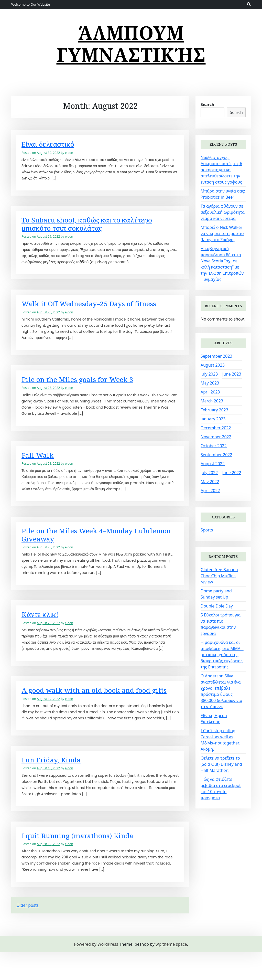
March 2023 (212, 401)
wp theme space (171, 972)
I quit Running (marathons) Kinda (85, 862)
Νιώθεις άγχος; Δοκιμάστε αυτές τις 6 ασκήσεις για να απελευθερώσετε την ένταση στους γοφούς (221, 170)
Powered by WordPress (96, 972)
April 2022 (210, 491)
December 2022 (216, 428)
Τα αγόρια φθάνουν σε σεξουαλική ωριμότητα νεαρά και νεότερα (223, 212)
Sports (207, 530)
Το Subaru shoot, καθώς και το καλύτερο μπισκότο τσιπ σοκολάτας (98, 229)
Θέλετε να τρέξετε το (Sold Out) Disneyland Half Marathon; (221, 764)
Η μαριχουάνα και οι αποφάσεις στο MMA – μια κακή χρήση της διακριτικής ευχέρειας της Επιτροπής (222, 655)
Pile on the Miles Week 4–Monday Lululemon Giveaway (86, 546)
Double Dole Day (217, 606)
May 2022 (210, 482)
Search (207, 104)
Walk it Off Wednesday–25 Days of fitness (100, 311)
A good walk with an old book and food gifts (97, 710)
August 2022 (213, 464)
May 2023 (210, 383)
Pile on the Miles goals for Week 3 (86, 388)
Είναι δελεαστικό (53, 147)
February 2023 (214, 410)
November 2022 (216, 437)
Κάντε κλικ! (43, 628)
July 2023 (209, 374)
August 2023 (213, 365)
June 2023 (232, 374)
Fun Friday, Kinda (55, 785)
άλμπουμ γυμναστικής (131, 44)
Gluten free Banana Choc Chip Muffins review (219, 576)
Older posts (28, 933)
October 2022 (214, 446)
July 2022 (209, 473)
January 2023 (213, 419)
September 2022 (216, 455)
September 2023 (216, 356)
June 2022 (232, 473)
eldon (69, 156)
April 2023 (210, 392)
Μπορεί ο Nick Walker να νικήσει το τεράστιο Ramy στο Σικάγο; (222, 233)
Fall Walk (40, 465)
